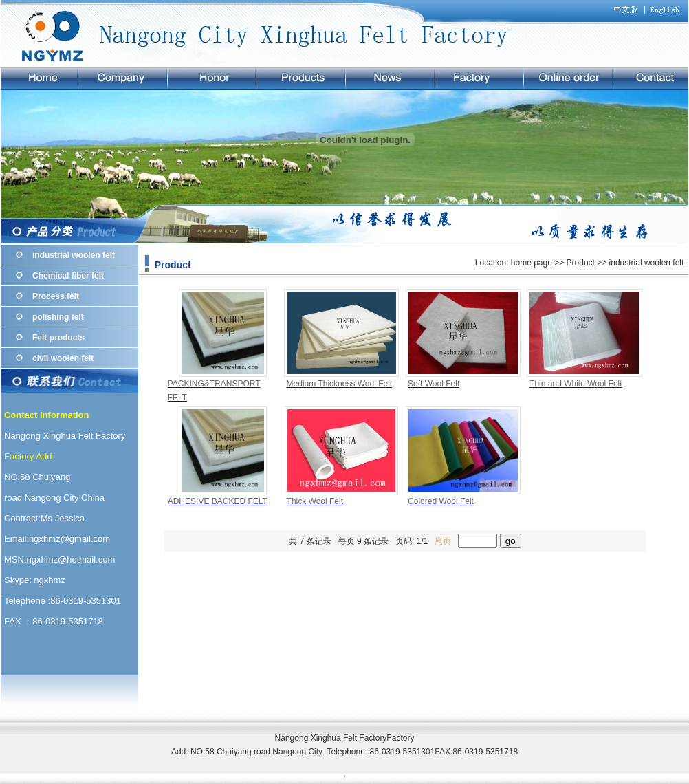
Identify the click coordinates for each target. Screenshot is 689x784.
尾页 (443, 541)
